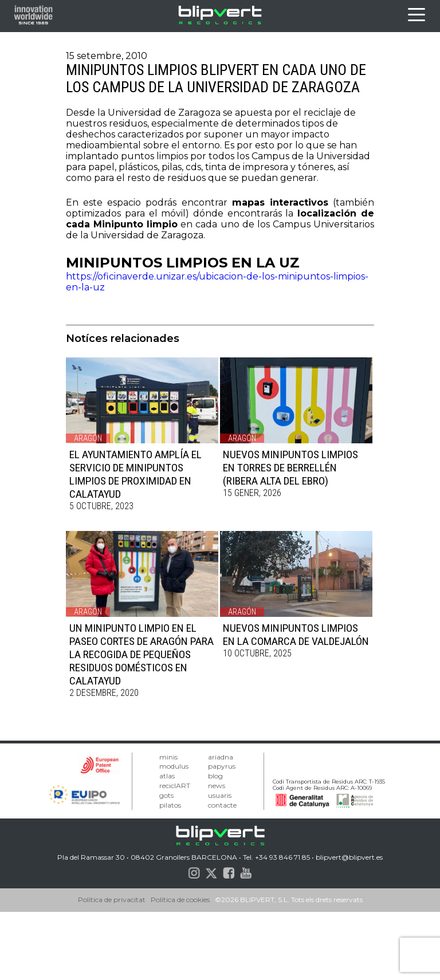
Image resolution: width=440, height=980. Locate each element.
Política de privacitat (112, 900)
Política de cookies (180, 900)
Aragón (88, 438)
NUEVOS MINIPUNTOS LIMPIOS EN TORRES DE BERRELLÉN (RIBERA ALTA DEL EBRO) (290, 468)
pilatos (170, 805)
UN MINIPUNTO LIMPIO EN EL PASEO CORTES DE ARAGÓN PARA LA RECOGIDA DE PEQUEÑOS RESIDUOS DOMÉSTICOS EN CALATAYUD (142, 654)
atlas (167, 776)
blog (215, 776)
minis (168, 757)
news (217, 786)
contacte (222, 805)
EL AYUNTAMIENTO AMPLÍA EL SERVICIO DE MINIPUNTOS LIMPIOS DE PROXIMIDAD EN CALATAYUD (135, 474)
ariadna (221, 757)
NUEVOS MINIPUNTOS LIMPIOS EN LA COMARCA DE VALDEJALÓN (296, 635)
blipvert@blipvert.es (349, 857)
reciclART (175, 786)
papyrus (222, 766)
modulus (174, 766)
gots (166, 795)
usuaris (220, 795)
